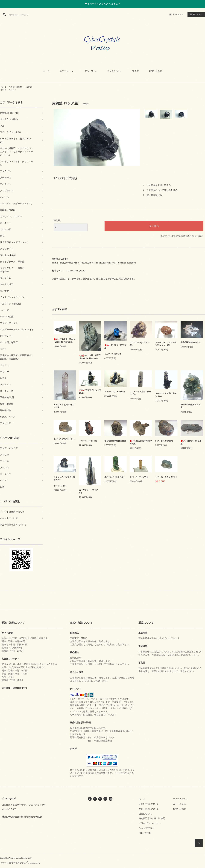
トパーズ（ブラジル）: (140, 477)
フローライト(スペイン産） (140, 344)
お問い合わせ (155, 71)
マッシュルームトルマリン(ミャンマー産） (166, 344)
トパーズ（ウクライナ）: (64, 439)
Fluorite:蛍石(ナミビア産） (190, 406)
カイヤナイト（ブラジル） (88, 491)
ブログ (135, 71)
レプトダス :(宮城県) (164, 441)
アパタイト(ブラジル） (115, 346)
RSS (141, 833)
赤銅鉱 (29, 87)
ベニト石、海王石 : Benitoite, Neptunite (64, 340)
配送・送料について (149, 809)
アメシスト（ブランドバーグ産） (64, 406)
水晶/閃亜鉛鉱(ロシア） (191, 342)
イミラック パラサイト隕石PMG (64, 478)
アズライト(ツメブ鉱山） (90, 391)
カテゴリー (67, 71)
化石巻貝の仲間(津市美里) (115, 441)
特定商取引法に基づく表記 (189, 236)
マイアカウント (181, 799)
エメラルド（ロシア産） (115, 477)
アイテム (196, 14)
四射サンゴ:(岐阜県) (191, 442)
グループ (91, 71)
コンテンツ (115, 71)
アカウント (178, 14)
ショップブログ (146, 828)
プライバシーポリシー (150, 823)
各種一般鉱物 (16, 87)
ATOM (148, 833)
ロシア (14, 90)
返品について (167, 236)
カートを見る (179, 804)
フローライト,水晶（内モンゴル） (140, 393)
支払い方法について (149, 804)
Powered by (20, 863)
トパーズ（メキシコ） (88, 441)
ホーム (46, 71)
